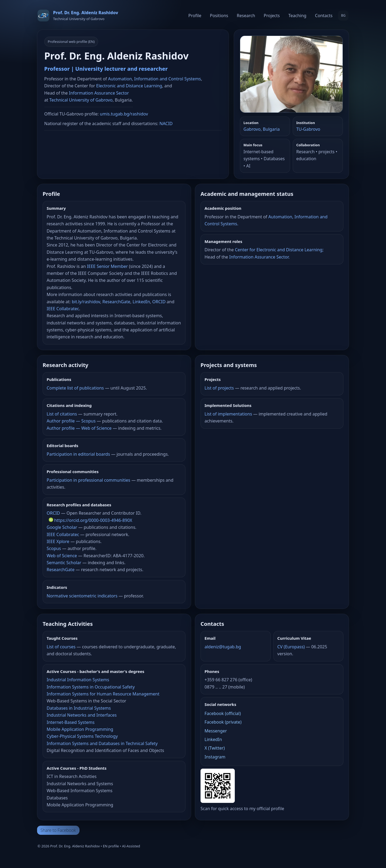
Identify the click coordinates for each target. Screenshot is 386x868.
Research (246, 16)
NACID (166, 124)
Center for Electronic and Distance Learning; (279, 250)
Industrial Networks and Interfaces (82, 715)
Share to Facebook (58, 830)
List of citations (62, 414)
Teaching (297, 16)
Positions (219, 16)
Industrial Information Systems (78, 680)
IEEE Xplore (58, 541)
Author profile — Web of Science (79, 428)
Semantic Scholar (64, 563)
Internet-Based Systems (71, 722)
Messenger (216, 731)
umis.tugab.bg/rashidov (124, 114)
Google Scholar (62, 527)
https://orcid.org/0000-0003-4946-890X (90, 520)
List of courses (61, 647)
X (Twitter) (215, 748)
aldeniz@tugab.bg (223, 647)
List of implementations (228, 414)
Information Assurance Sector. (259, 257)
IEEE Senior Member (107, 266)
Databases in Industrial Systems (79, 708)
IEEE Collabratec (63, 309)
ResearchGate (116, 302)
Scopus (54, 548)
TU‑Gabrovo (308, 129)
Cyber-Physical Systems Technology (82, 736)
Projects (272, 16)
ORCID (159, 302)
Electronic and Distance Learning (129, 86)
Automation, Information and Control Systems (155, 79)
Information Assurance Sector (99, 93)
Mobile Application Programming (80, 729)
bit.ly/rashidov (86, 302)
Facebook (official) (223, 713)
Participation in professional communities (88, 480)
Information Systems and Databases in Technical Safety (102, 743)
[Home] (78, 16)
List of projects (219, 388)
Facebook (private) (223, 722)
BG (343, 15)
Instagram (215, 757)
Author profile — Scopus (71, 421)
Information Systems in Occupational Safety (91, 687)
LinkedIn (141, 302)
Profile (195, 16)
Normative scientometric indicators (82, 596)
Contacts (324, 16)
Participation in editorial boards (78, 454)
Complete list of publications (75, 388)
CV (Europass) (291, 647)
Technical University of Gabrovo (81, 100)
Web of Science (62, 556)
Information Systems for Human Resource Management (103, 694)
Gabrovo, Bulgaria (261, 129)
